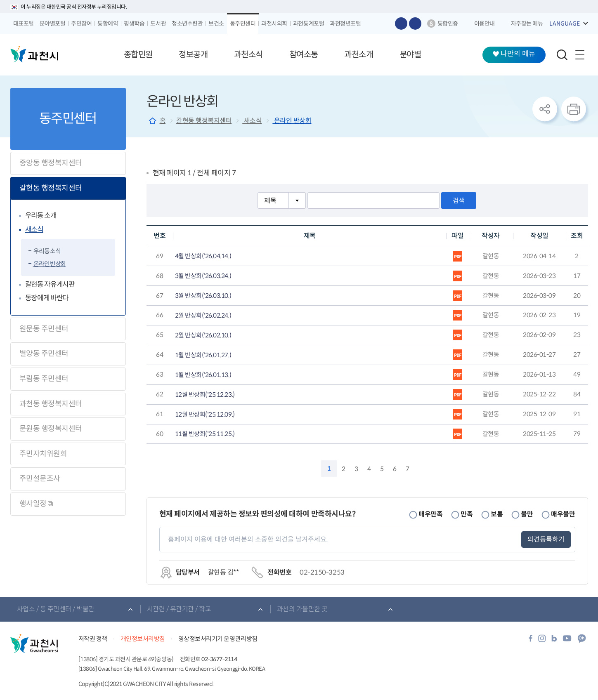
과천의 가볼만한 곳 (302, 609)
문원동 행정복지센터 (51, 429)
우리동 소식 (47, 251)
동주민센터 (68, 118)
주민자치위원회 (43, 454)
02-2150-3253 (322, 572)
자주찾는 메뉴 (527, 24)
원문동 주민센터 (44, 329)
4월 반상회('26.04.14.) (203, 256)
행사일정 (36, 504)
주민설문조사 (40, 478)
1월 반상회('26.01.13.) (203, 375)
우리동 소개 (41, 216)
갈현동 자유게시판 (50, 284)
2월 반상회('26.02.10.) (203, 335)
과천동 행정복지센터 (51, 404)
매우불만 (563, 514)
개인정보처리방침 (143, 639)
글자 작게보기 (415, 24)
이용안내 (485, 24)
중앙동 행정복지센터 (51, 163)
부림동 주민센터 (44, 379)
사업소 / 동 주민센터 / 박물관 (56, 609)
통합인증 (448, 24)
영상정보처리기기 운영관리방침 (218, 639)
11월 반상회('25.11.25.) (205, 434)
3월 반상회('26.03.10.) (203, 296)
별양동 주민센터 (44, 354)
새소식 (34, 230)
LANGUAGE (565, 24)
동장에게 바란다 (47, 298)
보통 (497, 514)
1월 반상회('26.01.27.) (203, 355)
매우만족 (430, 514)
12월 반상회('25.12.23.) (205, 395)
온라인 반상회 (49, 264)
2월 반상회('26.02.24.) (203, 316)
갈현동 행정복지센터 (51, 188)
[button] (138, 55)
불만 (527, 514)
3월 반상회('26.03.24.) (203, 276)
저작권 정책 (93, 639)
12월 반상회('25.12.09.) (205, 415)
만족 (467, 514)
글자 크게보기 (401, 24)
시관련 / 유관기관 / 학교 (179, 609)
